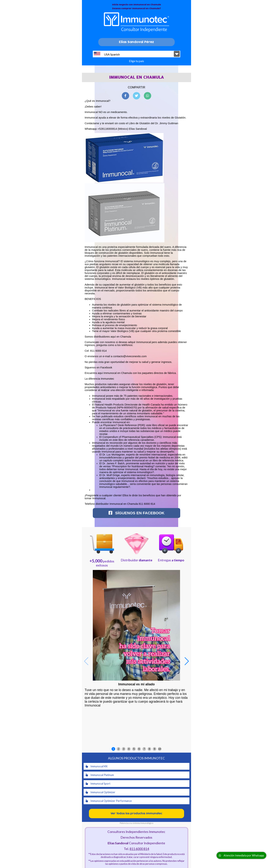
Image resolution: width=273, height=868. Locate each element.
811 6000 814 (139, 849)
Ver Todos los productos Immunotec (136, 814)
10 (160, 749)
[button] (187, 661)
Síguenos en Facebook (136, 513)
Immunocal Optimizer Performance (109, 801)
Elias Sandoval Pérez (136, 42)
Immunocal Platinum (100, 775)
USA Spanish (107, 54)
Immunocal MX (96, 766)
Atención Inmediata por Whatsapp (241, 855)
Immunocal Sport (98, 784)
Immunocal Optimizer (100, 792)
